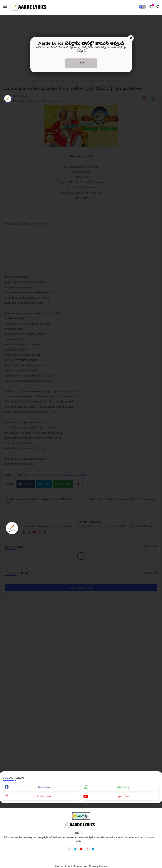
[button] (142, 7)
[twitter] (75, 849)
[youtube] (81, 849)
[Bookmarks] (151, 7)
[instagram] (87, 849)
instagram (44, 796)
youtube (123, 796)
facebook (44, 787)
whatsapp (123, 787)
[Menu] (5, 7)
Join (81, 63)
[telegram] (93, 849)
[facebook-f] (69, 849)
